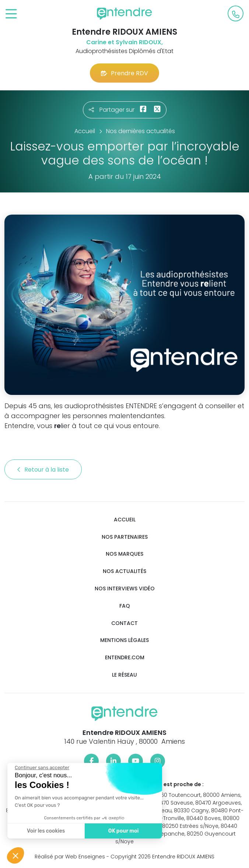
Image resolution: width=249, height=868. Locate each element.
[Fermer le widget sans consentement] (42, 768)
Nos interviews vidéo (125, 589)
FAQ (125, 606)
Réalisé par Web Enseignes (70, 857)
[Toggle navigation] (11, 14)
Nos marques (124, 554)
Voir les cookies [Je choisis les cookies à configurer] (45, 831)
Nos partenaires (125, 537)
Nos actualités (124, 571)
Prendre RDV (124, 73)
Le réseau (124, 675)
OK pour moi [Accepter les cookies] (123, 831)
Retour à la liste (43, 470)
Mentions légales (124, 640)
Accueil (125, 520)
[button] (15, 855)
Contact (124, 623)
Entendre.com (125, 658)
